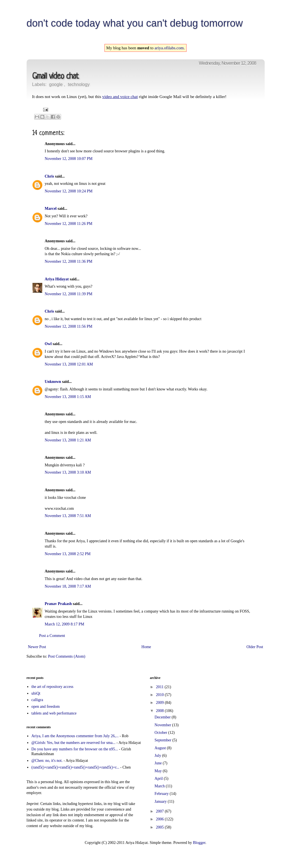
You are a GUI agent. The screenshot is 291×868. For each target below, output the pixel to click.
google (56, 84)
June (159, 763)
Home (146, 647)
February (162, 794)
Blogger (199, 843)
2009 (160, 703)
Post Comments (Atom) (67, 656)
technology (79, 84)
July (158, 756)
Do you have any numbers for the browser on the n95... (75, 749)
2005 (160, 827)
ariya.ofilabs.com (169, 48)
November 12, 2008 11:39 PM (69, 294)
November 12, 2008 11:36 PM (69, 261)
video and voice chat (120, 96)
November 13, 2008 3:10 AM (68, 472)
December (163, 717)
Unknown (53, 382)
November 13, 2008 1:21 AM (68, 440)
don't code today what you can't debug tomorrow (135, 23)
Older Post (255, 647)
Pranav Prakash (58, 604)
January (161, 801)
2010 (160, 695)
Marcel (51, 209)
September (163, 740)
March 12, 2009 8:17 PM (65, 624)
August (161, 748)
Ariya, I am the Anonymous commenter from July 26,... (75, 736)
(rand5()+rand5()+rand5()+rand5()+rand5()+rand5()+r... (75, 767)
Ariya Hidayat (57, 279)
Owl (48, 344)
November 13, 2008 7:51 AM (68, 516)
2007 (160, 811)
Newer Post (37, 647)
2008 (160, 711)
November (163, 725)
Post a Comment (52, 636)
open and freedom (46, 707)
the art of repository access (52, 687)
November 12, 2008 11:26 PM (69, 224)
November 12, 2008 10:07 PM (69, 159)
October (161, 733)
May (159, 771)
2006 (160, 819)
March (160, 786)
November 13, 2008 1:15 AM (68, 397)
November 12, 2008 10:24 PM (69, 191)
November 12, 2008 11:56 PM (69, 326)
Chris (49, 176)
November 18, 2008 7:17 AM (68, 586)
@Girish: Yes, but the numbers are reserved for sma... (73, 743)
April (159, 779)
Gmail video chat (55, 77)
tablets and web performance (54, 713)
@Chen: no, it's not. (47, 761)
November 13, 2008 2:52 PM (68, 554)
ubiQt (36, 693)
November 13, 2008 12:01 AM (69, 364)
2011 (160, 687)
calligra (37, 700)
